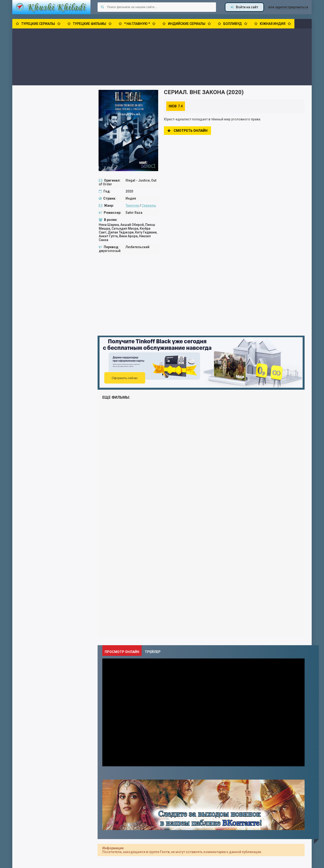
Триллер (132, 206)
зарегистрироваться (292, 7)
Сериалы (149, 206)
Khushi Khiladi (51, 7)
